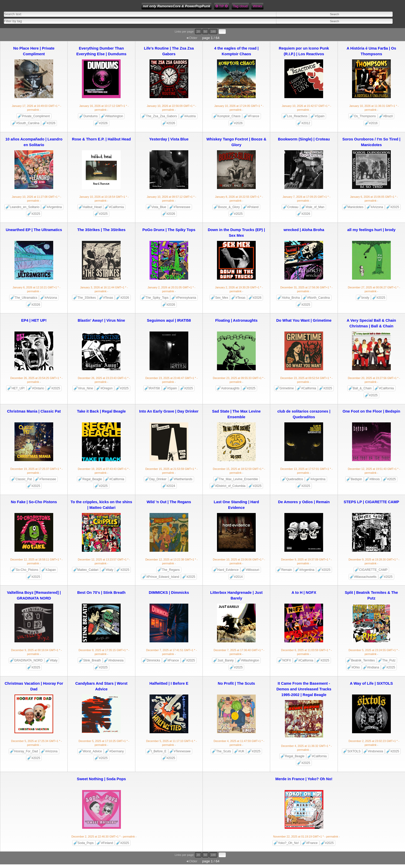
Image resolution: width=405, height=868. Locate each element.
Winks (257, 6)
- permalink (37, 108)
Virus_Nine (85, 388)
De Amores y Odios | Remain (304, 502)
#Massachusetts (365, 577)
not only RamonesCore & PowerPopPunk (177, 6)
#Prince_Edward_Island (163, 577)
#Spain (320, 116)
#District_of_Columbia (230, 486)
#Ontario (38, 388)
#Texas (108, 298)
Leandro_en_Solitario (25, 207)
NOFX (287, 660)
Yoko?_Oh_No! (288, 843)
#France (254, 116)
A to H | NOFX (304, 593)
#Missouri (252, 570)
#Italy (110, 570)
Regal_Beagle (92, 479)
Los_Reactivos (297, 116)
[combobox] (99, 21)
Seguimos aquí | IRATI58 (169, 320)
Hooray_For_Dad (26, 751)
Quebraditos (295, 479)
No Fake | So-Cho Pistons (34, 502)
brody (365, 298)
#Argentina (54, 207)
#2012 (306, 123)
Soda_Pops (86, 843)
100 (213, 31)
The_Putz (389, 660)
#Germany (116, 751)
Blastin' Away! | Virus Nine (101, 320)
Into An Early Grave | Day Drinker (169, 411)
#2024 (171, 486)
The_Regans (171, 570)
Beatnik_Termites (363, 660)
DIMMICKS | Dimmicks (169, 593)
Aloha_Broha (291, 298)
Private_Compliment (36, 116)
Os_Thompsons (365, 116)
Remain (287, 570)
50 (205, 31)
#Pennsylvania (186, 298)
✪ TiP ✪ (222, 6)
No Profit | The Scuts (236, 683)
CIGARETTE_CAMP (373, 570)
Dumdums (91, 116)
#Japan (51, 570)
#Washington (114, 116)
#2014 (238, 577)
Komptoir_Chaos (229, 116)
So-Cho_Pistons (27, 570)
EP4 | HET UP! (34, 320)
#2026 (51, 123)
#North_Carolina (318, 298)
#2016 (373, 123)
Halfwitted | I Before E (169, 683)
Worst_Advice (92, 751)
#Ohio (356, 667)
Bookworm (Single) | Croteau (304, 139)
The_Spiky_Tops (157, 298)
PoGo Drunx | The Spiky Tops (169, 230)
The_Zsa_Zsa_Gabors (161, 116)
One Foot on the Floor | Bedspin (371, 411)
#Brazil (388, 116)
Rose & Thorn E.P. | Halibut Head (102, 139)
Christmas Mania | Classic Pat (34, 411)
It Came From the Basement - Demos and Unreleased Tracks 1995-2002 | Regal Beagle (304, 689)
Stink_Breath (92, 660)
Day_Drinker (158, 479)
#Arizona (377, 207)
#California (116, 207)
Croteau (293, 207)
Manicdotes (356, 207)
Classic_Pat (24, 479)
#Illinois (375, 479)
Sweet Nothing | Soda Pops (102, 779)
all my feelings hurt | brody (372, 230)
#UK (241, 751)
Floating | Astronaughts (236, 320)
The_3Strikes (87, 298)
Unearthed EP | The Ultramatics (34, 230)
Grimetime (287, 388)
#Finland (107, 843)
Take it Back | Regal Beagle (101, 411)
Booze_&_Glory (229, 207)
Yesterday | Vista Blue (169, 139)
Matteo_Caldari (88, 570)
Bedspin (356, 479)
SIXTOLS (354, 751)
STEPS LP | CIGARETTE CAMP (371, 502)
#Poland (253, 207)
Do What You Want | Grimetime (304, 320)
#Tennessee (182, 207)
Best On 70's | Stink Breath (101, 593)
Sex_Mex (222, 298)
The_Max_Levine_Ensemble (238, 479)
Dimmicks (153, 660)
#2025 (36, 214)
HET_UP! (18, 388)
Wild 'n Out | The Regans (169, 502)
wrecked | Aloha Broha (304, 230)
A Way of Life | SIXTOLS (371, 683)
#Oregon (107, 388)
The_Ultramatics (26, 298)
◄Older (191, 38)
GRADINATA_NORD (28, 660)
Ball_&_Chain (362, 388)
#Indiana (373, 667)
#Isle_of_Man (315, 207)
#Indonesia (116, 660)
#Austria (190, 116)
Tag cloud (240, 6)
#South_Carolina (28, 123)
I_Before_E (159, 751)
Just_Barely (226, 660)
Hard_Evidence (228, 570)
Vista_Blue (159, 207)
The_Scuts (224, 751)
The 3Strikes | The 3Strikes (101, 230)
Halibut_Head (92, 207)
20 (198, 31)
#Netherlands (183, 479)
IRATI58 (154, 388)
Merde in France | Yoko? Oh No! (304, 779)
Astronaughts (230, 388)
